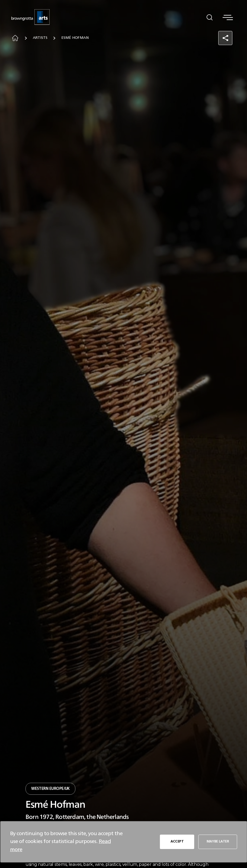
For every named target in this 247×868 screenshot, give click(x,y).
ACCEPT (177, 842)
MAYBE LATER (218, 842)
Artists (41, 38)
